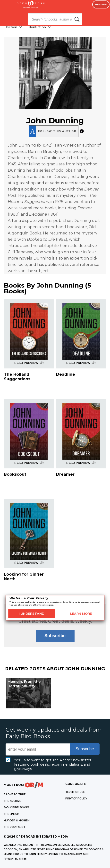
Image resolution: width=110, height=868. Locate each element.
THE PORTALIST (14, 827)
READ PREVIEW (29, 363)
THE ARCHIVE (12, 801)
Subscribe (101, 4)
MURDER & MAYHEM (17, 821)
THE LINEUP (11, 814)
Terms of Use (75, 792)
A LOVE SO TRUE (15, 794)
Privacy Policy (76, 799)
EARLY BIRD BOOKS (17, 808)
